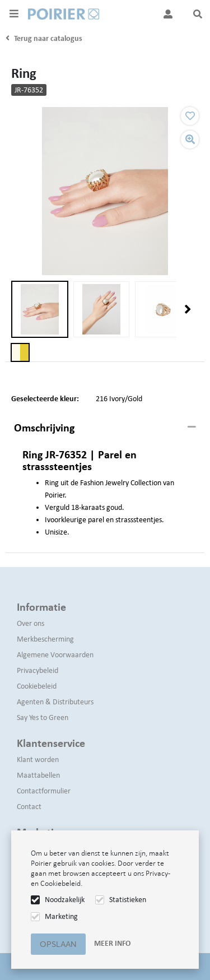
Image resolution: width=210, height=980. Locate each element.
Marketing (61, 916)
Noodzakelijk (65, 900)
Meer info (112, 943)
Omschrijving (44, 428)
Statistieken (128, 900)
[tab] (105, 428)
